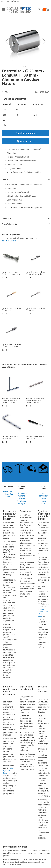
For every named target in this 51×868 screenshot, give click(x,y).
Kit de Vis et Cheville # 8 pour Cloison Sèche (13, 345)
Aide (43, 503)
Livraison (22, 498)
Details (5, 179)
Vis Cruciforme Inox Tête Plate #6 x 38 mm (12, 273)
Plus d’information (10, 224)
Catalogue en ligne (22, 502)
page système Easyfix (8, 770)
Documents (7, 218)
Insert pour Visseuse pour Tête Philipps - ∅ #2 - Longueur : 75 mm (11, 400)
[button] (7, 41)
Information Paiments (22, 495)
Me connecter (43, 495)
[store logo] (19, 10)
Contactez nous (9, 495)
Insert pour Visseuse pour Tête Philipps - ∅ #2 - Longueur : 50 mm (35, 400)
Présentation (9, 491)
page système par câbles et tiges (43, 613)
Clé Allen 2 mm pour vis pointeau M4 (10, 437)
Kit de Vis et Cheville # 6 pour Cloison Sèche (37, 273)
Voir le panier (43, 500)
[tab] (25, 179)
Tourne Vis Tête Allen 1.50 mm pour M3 (35, 437)
